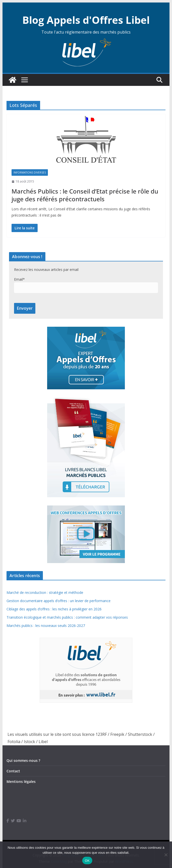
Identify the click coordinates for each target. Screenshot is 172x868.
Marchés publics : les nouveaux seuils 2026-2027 (46, 626)
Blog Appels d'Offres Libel (86, 20)
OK (87, 861)
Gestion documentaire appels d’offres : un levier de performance (59, 601)
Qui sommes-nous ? (23, 760)
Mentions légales (21, 782)
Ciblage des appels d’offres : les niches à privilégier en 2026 (54, 609)
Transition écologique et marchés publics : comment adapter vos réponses (67, 617)
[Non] (166, 855)
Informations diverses (30, 172)
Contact (13, 771)
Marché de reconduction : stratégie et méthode (45, 592)
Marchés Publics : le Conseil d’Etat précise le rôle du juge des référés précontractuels (85, 195)
